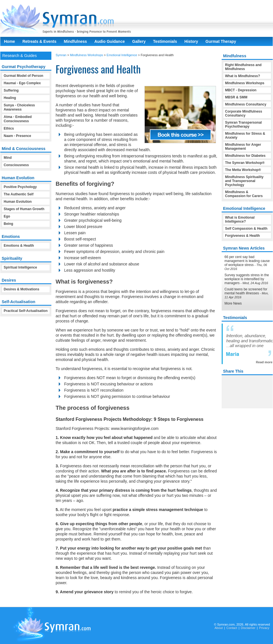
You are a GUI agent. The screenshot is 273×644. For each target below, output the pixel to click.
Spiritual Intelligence (20, 267)
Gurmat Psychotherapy (24, 67)
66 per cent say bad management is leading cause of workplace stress (247, 261)
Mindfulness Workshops (86, 55)
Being (8, 224)
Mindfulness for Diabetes (245, 156)
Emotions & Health (19, 246)
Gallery (139, 41)
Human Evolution (18, 202)
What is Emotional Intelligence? (240, 219)
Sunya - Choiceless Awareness (19, 107)
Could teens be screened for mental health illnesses (246, 291)
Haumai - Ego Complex (22, 83)
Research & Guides (19, 56)
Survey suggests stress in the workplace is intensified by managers (247, 279)
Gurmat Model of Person (23, 76)
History (191, 41)
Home (10, 41)
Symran (61, 55)
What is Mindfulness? (242, 76)
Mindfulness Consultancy (246, 104)
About (219, 628)
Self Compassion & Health (246, 229)
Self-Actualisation (18, 302)
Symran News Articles (244, 248)
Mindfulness (75, 41)
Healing (10, 98)
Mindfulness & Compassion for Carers (244, 194)
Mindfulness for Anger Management (243, 147)
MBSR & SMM (236, 97)
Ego (7, 216)
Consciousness (16, 165)
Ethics (9, 128)
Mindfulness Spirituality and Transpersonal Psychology (244, 181)
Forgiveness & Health (242, 236)
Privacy (264, 628)
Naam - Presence (17, 136)
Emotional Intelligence (122, 55)
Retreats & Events (39, 41)
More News (233, 303)
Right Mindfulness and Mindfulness (243, 67)
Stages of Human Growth (24, 209)
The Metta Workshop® (243, 170)
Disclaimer (248, 628)
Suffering (11, 90)
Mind (8, 158)
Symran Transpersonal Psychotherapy (243, 124)
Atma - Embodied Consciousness (18, 119)
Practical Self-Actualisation (26, 311)
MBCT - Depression (241, 90)
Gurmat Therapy (221, 41)
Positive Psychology (20, 187)
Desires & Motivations (21, 289)
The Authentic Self (19, 194)
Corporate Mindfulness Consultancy (244, 113)
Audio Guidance (109, 41)
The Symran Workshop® (245, 163)
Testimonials (165, 41)
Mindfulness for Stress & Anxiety (245, 136)
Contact (232, 628)
